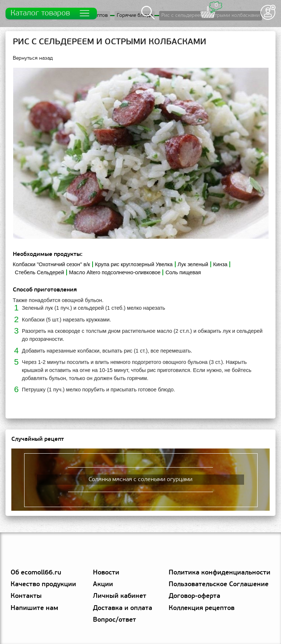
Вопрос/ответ (115, 620)
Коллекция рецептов (202, 608)
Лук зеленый (193, 264)
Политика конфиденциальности (220, 573)
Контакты (26, 596)
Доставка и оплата (123, 608)
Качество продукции (43, 585)
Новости (106, 573)
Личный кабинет (120, 596)
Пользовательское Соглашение (219, 585)
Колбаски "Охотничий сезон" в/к (51, 264)
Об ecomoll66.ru (36, 573)
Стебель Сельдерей (40, 272)
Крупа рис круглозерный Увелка (134, 264)
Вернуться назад (33, 58)
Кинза (220, 264)
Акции (103, 585)
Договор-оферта (194, 596)
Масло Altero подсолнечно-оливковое (115, 272)
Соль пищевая (183, 272)
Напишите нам (34, 608)
